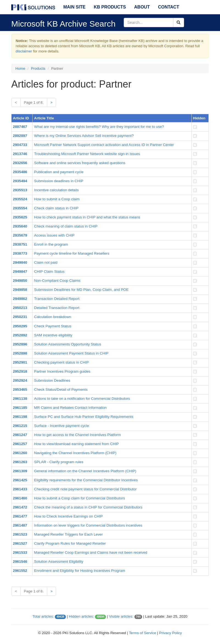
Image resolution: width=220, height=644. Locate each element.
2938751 (20, 244)
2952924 (20, 380)
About (142, 7)
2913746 (20, 154)
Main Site (74, 7)
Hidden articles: (81, 616)
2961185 (20, 408)
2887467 (20, 127)
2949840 (20, 262)
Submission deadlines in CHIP (59, 181)
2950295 (20, 326)
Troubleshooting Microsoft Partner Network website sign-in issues (87, 154)
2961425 (20, 480)
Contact (169, 7)
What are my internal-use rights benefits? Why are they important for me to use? (99, 127)
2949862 (20, 299)
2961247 (20, 435)
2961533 (20, 552)
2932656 (20, 163)
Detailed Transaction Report (57, 308)
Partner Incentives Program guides (62, 371)
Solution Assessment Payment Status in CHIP (71, 353)
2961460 (20, 498)
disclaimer (24, 51)
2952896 (20, 344)
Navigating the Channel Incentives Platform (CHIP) (75, 453)
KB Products (110, 7)
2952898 (20, 353)
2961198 (20, 417)
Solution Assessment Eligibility (59, 562)
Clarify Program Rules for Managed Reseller (70, 543)
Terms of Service (143, 633)
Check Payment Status (53, 326)
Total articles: (43, 616)
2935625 (20, 217)
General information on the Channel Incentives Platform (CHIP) (85, 471)
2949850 (20, 281)
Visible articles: (121, 616)
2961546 (20, 562)
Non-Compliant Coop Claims (57, 281)
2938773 (20, 253)
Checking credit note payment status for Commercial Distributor (85, 489)
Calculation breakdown (53, 317)
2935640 (20, 226)
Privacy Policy (170, 633)
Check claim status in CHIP (56, 208)
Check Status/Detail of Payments (61, 390)
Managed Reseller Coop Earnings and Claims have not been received (91, 552)
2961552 (20, 571)
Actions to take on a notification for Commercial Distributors (82, 399)
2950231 (20, 317)
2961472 (20, 507)
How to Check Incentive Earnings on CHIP (68, 516)
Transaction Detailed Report (57, 299)
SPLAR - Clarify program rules (59, 462)
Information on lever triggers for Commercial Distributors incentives (88, 525)
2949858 (20, 290)
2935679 (20, 235)
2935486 (20, 172)
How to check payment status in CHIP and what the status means (87, 217)
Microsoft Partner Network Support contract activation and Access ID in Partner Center (104, 145)
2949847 (20, 272)
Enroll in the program (51, 244)
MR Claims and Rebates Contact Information (70, 408)
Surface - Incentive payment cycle (61, 426)
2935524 (20, 199)
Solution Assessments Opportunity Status (67, 344)
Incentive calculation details (56, 190)
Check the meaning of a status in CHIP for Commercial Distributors (88, 507)
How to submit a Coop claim (57, 199)
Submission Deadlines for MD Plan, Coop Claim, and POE (81, 290)
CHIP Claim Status (49, 272)
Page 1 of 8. (34, 102)
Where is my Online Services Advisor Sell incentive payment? (84, 136)
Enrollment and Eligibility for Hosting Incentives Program (80, 571)
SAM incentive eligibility (53, 335)
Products (38, 68)
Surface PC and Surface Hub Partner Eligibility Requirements (84, 417)
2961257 (20, 444)
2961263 (20, 462)
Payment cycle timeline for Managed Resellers (72, 253)
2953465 (20, 390)
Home (20, 68)
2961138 (20, 399)
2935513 (20, 190)
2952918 (20, 371)
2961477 (20, 516)
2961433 (20, 489)
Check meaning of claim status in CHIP (66, 226)
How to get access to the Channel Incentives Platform (77, 435)
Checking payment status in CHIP (61, 362)
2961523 (20, 534)
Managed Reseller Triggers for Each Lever (68, 534)
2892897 (20, 136)
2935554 (20, 208)
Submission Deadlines (52, 380)
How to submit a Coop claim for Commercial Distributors (79, 498)
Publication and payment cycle (59, 172)
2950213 (20, 308)
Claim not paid (46, 262)
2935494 (20, 181)
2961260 (20, 453)
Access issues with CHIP (54, 235)
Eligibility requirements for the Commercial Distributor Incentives (86, 480)
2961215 (20, 426)
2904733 (20, 145)
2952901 (20, 362)
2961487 (20, 525)
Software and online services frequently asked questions (80, 163)
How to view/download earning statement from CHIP (76, 444)
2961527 (20, 543)
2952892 (20, 335)
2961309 (20, 471)
